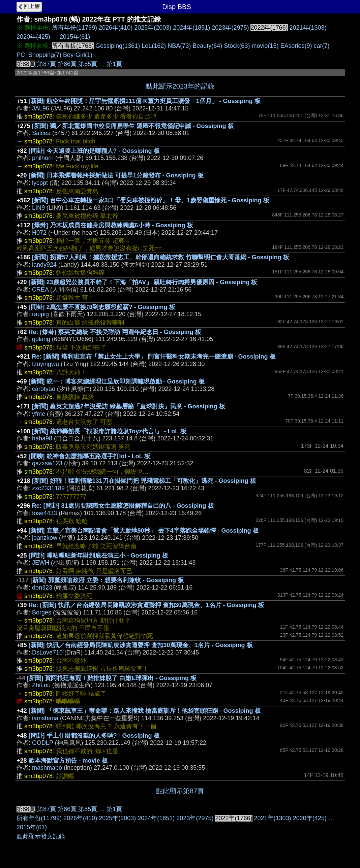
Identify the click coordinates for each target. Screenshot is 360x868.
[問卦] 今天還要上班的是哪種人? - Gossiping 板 (94, 151)
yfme (39, 414)
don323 (42, 588)
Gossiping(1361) (118, 46)
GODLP (43, 743)
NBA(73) (179, 46)
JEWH (41, 563)
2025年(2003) (153, 28)
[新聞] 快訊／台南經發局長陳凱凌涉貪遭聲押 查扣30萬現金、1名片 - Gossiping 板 (141, 645)
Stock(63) (237, 46)
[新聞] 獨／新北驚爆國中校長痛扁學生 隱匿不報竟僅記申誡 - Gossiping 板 (133, 126)
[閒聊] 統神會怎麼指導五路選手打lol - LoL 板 (90, 456)
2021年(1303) (308, 28)
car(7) (322, 46)
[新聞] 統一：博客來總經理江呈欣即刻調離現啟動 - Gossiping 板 (117, 381)
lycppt (40, 183)
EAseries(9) (296, 46)
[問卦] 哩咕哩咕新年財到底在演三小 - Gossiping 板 (98, 556)
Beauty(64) (207, 46)
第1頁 (114, 64)
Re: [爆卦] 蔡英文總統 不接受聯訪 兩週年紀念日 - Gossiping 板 (115, 332)
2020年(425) (33, 37)
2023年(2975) (230, 28)
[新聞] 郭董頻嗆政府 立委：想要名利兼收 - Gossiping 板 (107, 580)
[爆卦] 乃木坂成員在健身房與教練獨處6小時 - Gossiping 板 (113, 225)
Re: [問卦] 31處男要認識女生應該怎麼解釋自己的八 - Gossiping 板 (123, 506)
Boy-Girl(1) (78, 55)
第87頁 (47, 64)
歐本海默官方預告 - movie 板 (68, 761)
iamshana (45, 718)
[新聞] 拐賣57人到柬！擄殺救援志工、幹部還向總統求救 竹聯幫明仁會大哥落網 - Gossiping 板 (161, 257)
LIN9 (38, 208)
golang (41, 339)
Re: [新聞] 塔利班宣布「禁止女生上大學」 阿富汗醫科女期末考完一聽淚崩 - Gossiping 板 (154, 357)
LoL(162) (154, 46)
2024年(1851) (191, 28)
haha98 (42, 438)
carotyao (44, 389)
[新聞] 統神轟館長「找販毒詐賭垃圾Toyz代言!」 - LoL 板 (109, 431)
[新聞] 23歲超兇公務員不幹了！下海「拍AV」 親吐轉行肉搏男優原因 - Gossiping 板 (143, 282)
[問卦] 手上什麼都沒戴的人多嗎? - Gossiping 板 (94, 736)
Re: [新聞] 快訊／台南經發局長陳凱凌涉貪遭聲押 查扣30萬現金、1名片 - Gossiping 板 (146, 605)
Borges (42, 612)
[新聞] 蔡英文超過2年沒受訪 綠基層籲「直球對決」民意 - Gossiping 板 (129, 406)
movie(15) (265, 46)
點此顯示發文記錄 (41, 836)
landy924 (44, 265)
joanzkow (45, 538)
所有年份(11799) (74, 28)
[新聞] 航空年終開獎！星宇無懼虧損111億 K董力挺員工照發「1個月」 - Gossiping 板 (145, 101)
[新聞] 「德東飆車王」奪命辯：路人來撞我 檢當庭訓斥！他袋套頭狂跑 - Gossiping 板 (145, 711)
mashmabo (47, 768)
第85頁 (88, 64)
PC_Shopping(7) (39, 55)
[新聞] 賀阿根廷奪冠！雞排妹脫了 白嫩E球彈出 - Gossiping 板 (112, 678)
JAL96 (41, 108)
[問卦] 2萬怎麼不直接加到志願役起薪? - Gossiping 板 (102, 307)
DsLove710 (47, 653)
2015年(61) (75, 37)
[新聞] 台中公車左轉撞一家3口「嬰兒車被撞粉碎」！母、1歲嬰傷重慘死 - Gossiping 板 (151, 200)
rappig (40, 314)
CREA (40, 290)
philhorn (43, 158)
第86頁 (67, 64)
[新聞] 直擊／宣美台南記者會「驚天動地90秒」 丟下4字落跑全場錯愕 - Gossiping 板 (144, 531)
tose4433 (44, 513)
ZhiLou (41, 685)
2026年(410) (116, 28)
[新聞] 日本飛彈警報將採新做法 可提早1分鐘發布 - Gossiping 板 (116, 175)
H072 (39, 233)
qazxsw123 (47, 463)
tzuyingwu (46, 364)
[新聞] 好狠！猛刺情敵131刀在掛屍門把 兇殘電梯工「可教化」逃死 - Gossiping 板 (144, 481)
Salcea (41, 133)
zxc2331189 (48, 488)
